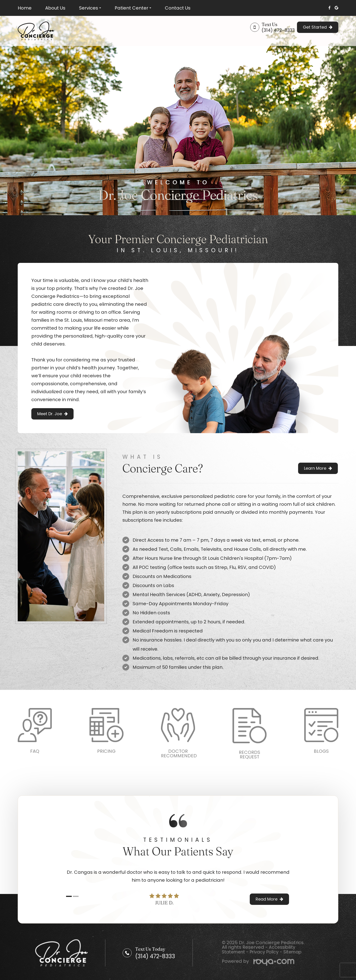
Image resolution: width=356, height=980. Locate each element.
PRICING (106, 751)
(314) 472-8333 (278, 30)
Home (25, 8)
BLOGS (321, 751)
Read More (267, 899)
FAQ (35, 751)
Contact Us (178, 8)
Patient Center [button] (133, 8)
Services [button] (90, 8)
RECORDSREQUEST (250, 755)
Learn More (315, 468)
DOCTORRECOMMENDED (179, 753)
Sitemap (297, 952)
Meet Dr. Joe (50, 414)
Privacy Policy (267, 952)
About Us (55, 8)
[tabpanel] (178, 876)
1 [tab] (69, 897)
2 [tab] (76, 897)
